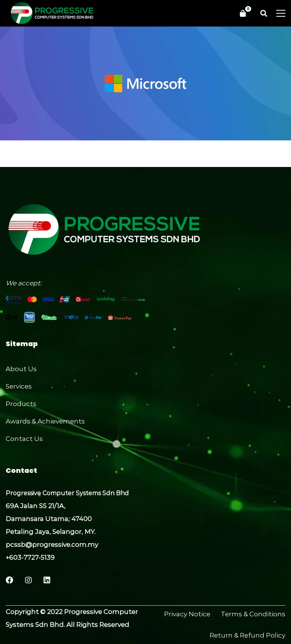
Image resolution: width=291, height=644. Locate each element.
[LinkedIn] (47, 580)
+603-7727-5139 (30, 557)
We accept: (24, 283)
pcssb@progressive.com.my (52, 545)
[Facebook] (9, 580)
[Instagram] (28, 580)
